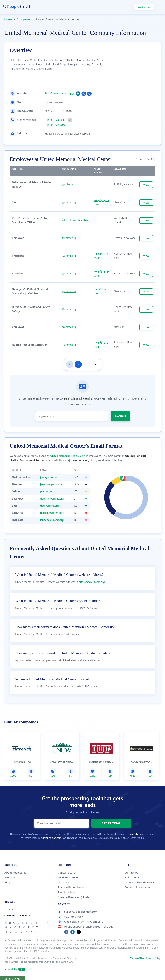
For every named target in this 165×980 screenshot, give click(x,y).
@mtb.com (68, 185)
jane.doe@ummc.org (52, 484)
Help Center (132, 878)
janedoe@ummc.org (52, 520)
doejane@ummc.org (52, 499)
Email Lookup (66, 893)
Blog (7, 883)
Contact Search (67, 873)
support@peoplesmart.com (78, 912)
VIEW (146, 185)
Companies (24, 19)
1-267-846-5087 (70, 917)
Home (8, 19)
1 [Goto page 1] (78, 364)
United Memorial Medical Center (69, 456)
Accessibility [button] (15, 969)
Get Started (144, 7)
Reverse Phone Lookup (72, 888)
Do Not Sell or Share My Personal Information (139, 885)
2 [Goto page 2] (87, 364)
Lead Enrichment (68, 878)
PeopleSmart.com (52, 838)
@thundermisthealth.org (76, 220)
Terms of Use (114, 834)
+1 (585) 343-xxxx (55, 125)
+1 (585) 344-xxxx (55, 120)
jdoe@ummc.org (50, 477)
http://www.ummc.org (58, 94)
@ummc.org (69, 203)
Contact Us (131, 873)
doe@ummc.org (49, 506)
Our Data (63, 883)
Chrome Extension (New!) (73, 898)
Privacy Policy (133, 834)
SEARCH (120, 416)
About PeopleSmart (16, 873)
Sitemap (9, 910)
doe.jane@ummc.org (52, 513)
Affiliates (10, 878)
